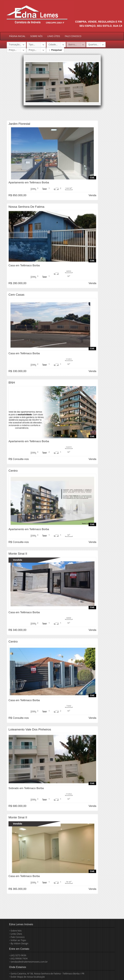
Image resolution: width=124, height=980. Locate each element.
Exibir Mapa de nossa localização (28, 977)
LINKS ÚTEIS (54, 36)
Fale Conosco (18, 937)
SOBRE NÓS (36, 36)
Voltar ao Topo (18, 940)
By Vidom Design (20, 943)
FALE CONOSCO (73, 36)
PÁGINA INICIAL (17, 36)
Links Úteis (16, 934)
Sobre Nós (16, 931)
